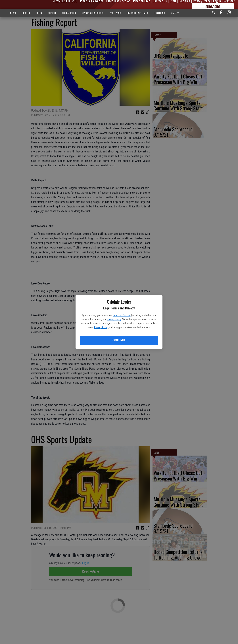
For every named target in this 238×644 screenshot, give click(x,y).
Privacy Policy (114, 319)
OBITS (39, 13)
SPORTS (26, 13)
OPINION (52, 13)
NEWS (13, 13)
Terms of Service (122, 315)
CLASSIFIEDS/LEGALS (137, 13)
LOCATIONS (159, 13)
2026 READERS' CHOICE (93, 13)
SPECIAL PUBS (69, 13)
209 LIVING (116, 13)
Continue (119, 340)
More (176, 13)
